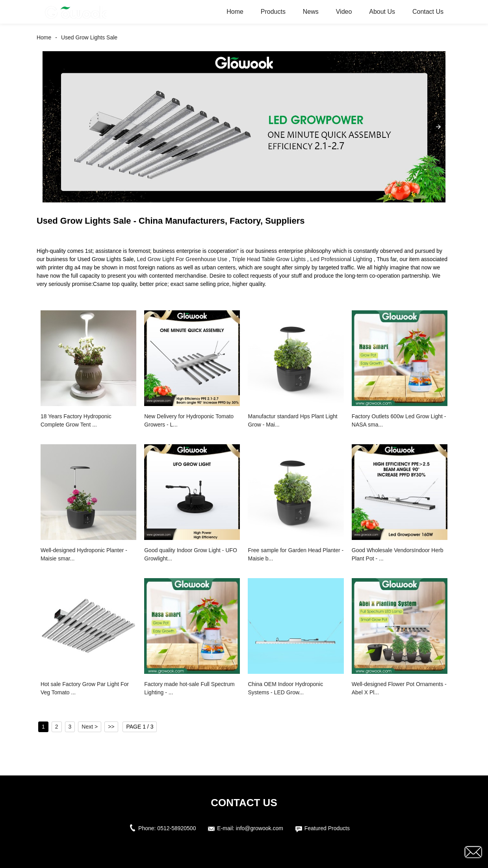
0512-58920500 (176, 828)
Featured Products (327, 828)
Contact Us (428, 12)
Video (344, 12)
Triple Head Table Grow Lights (269, 259)
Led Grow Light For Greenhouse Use (182, 259)
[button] (438, 127)
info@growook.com (260, 828)
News (311, 12)
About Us (382, 12)
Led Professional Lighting (341, 259)
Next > (90, 727)
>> (111, 727)
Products (273, 12)
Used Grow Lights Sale (89, 37)
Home (235, 12)
